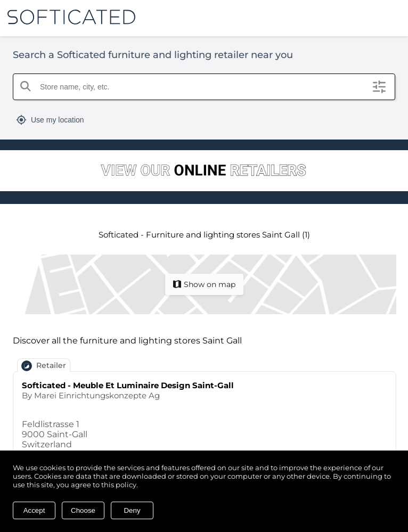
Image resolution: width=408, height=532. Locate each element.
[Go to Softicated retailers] (204, 172)
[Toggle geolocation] (204, 120)
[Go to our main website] (68, 17)
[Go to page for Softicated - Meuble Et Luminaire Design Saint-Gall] (205, 426)
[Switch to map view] (204, 284)
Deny (132, 510)
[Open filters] (379, 87)
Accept (34, 510)
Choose (83, 510)
